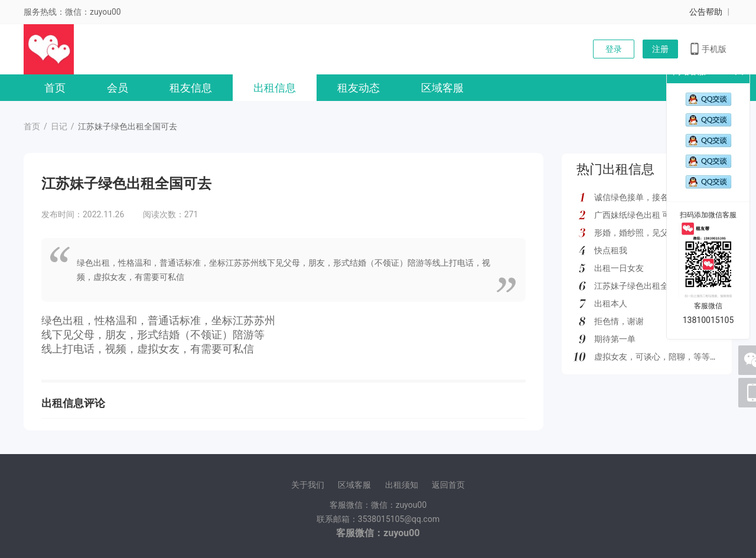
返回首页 (448, 485)
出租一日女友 (619, 268)
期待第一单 (615, 339)
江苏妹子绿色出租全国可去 (644, 286)
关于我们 (308, 485)
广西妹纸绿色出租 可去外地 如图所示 (662, 215)
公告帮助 (706, 12)
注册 (660, 49)
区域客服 (442, 88)
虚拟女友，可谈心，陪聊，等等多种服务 (669, 357)
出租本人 (611, 304)
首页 (55, 88)
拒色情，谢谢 (619, 321)
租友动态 (359, 88)
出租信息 (275, 88)
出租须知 (402, 485)
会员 (118, 88)
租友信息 (191, 88)
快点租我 (611, 250)
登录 (614, 49)
